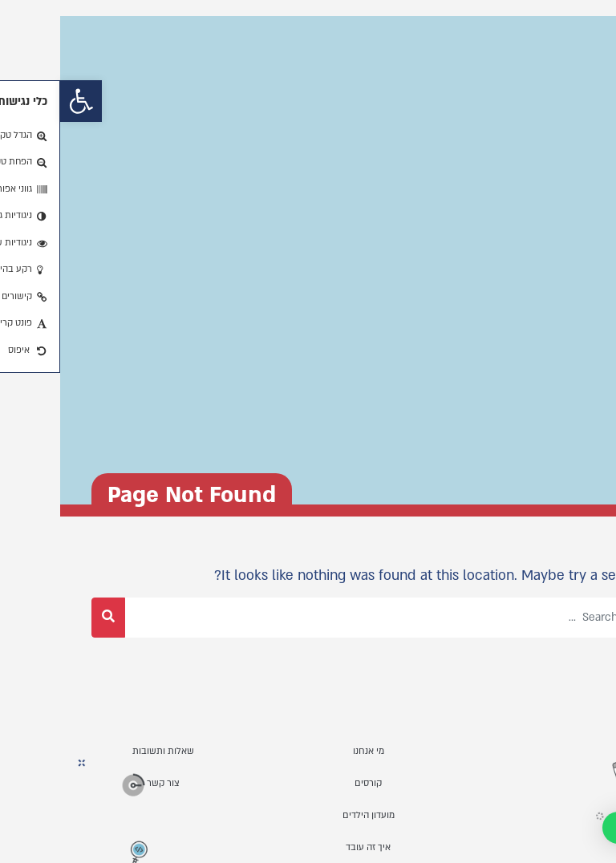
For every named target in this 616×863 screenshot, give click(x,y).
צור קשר (103, 783)
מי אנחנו (308, 751)
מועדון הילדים (308, 815)
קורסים (308, 783)
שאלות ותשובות (103, 751)
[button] (21, 101)
